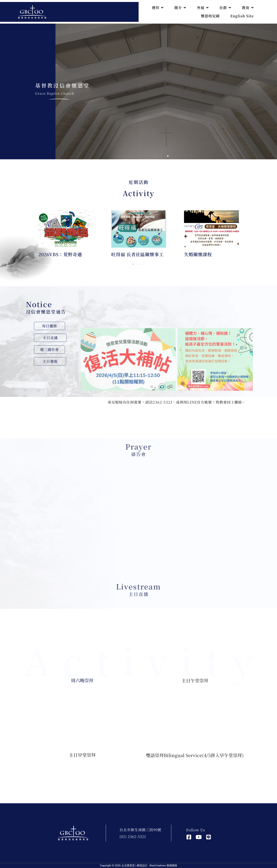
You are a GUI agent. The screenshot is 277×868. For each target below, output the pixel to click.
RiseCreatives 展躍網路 (163, 865)
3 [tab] (140, 264)
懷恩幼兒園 (210, 16)
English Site (242, 16)
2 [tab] (137, 264)
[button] (164, 156)
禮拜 (158, 8)
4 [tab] (144, 264)
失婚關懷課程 (198, 254)
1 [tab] (133, 264)
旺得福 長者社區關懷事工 (137, 254)
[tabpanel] (66, 236)
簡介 (180, 8)
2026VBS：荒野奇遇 (60, 254)
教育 (248, 8)
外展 (203, 8)
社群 (225, 8)
